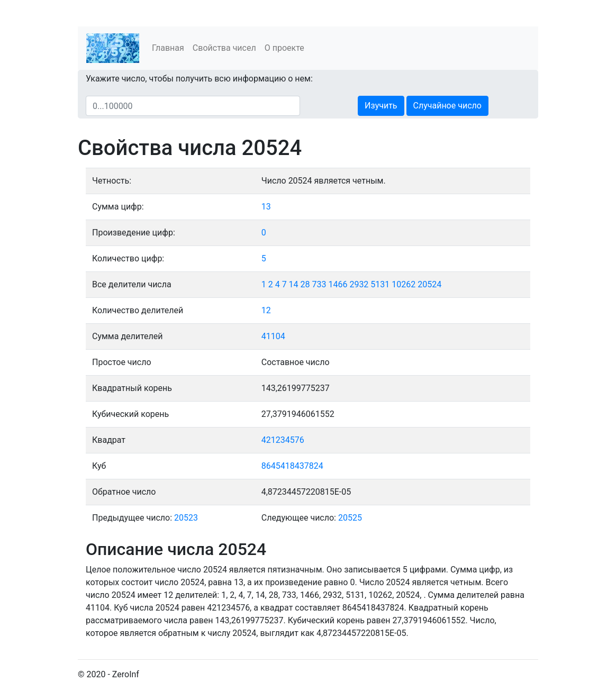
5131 (380, 284)
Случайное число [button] (447, 106)
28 (305, 284)
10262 (404, 284)
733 (319, 284)
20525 (350, 518)
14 (294, 284)
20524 (429, 284)
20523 (186, 518)
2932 (359, 284)
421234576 (283, 440)
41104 (273, 336)
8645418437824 (292, 466)
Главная (168, 48)
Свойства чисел (224, 48)
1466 (338, 284)
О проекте (284, 48)
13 (266, 207)
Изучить (381, 106)
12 (266, 310)
